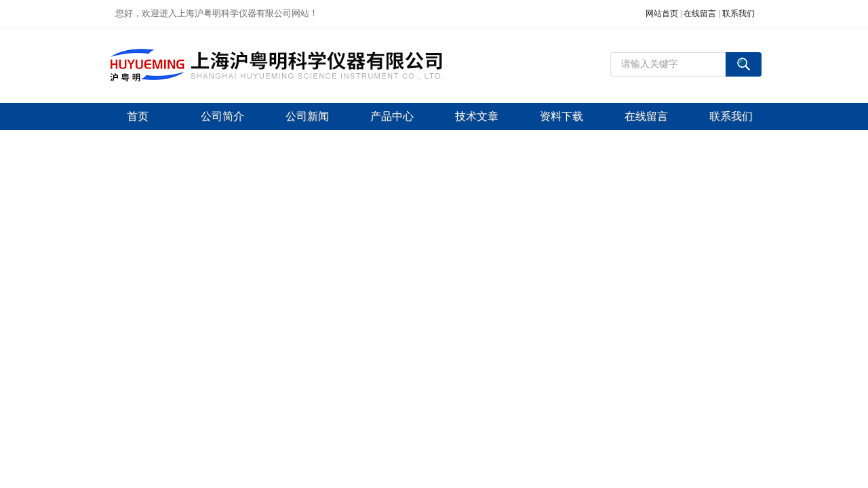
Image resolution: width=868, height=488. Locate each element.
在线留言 (700, 14)
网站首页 (662, 14)
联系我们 (738, 14)
